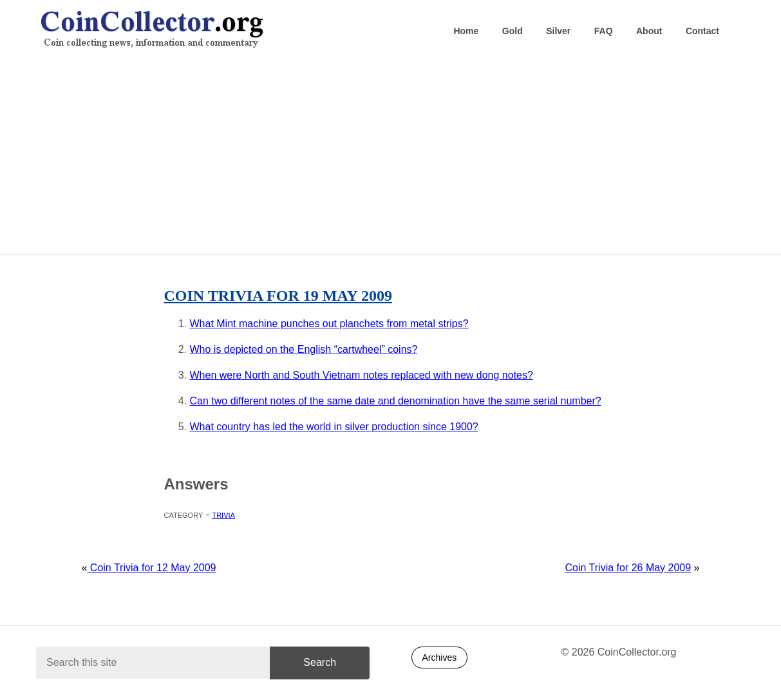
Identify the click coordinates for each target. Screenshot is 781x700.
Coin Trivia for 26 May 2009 (628, 568)
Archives (440, 657)
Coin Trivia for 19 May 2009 (278, 296)
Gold (513, 31)
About (649, 31)
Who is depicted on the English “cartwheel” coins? (304, 349)
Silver (558, 31)
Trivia (223, 514)
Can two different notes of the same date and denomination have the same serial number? (396, 401)
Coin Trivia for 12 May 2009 (151, 568)
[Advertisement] (390, 155)
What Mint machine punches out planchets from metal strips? (329, 324)
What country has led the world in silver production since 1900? (334, 427)
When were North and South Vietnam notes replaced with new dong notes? (362, 375)
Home (466, 31)
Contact (702, 31)
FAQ (604, 31)
